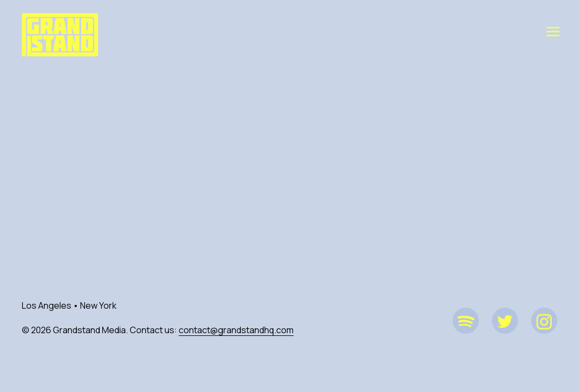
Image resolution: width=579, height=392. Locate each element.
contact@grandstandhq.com (236, 330)
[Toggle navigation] (553, 31)
